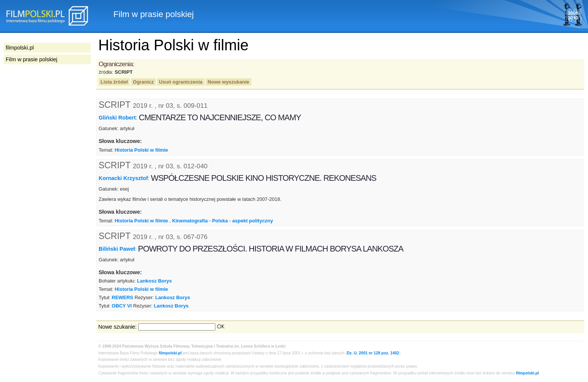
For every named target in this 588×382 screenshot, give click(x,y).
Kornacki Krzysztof (123, 178)
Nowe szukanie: (118, 327)
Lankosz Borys (155, 281)
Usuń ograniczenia (181, 82)
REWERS (123, 297)
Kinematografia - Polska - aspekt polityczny (222, 221)
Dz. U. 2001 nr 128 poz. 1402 (373, 353)
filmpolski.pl (170, 353)
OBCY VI (122, 306)
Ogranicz (143, 82)
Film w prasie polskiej (32, 59)
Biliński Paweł (117, 248)
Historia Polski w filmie (141, 150)
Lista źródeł (114, 82)
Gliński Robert (117, 118)
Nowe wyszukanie (228, 82)
